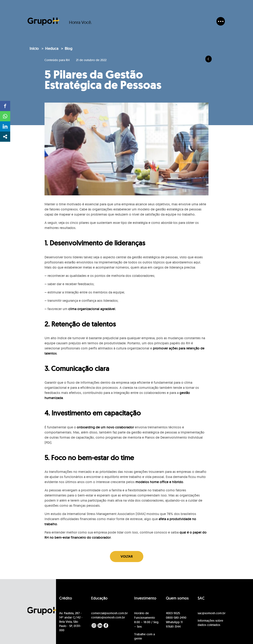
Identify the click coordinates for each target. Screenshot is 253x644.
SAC (201, 598)
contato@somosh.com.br (108, 617)
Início (34, 49)
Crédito (66, 598)
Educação (99, 598)
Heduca (52, 49)
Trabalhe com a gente (144, 636)
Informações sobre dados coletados (210, 623)
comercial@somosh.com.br (109, 613)
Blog (69, 49)
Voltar (127, 556)
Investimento (145, 598)
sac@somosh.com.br (212, 613)
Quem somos (177, 598)
